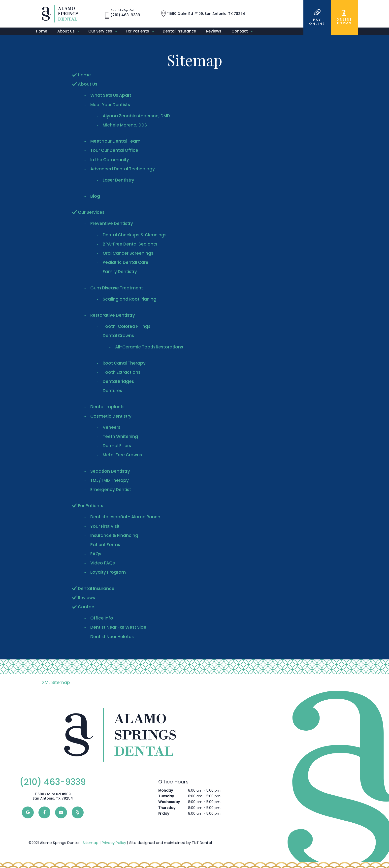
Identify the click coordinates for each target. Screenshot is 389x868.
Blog (95, 196)
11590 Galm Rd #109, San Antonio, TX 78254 (203, 14)
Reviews (214, 31)
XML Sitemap (56, 682)
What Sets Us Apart (111, 95)
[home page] (60, 14)
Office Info (102, 618)
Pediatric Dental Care (126, 262)
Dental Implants (107, 407)
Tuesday (166, 796)
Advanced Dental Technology (123, 169)
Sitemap (91, 843)
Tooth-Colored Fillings (127, 326)
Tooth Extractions (122, 372)
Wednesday (169, 802)
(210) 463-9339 (53, 782)
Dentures (112, 391)
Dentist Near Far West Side (118, 627)
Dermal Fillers (117, 446)
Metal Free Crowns (122, 455)
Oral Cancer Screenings (128, 253)
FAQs (96, 554)
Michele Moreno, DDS (125, 125)
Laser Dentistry (118, 180)
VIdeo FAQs (103, 563)
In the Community (110, 160)
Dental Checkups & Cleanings (135, 235)
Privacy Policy (114, 843)
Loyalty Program (108, 572)
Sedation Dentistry (110, 471)
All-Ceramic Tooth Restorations (149, 347)
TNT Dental (202, 843)
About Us (70, 31)
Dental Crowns (118, 336)
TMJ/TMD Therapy (110, 480)
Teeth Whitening (120, 436)
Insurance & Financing (114, 535)
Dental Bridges (118, 381)
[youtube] (61, 812)
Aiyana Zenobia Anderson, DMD (136, 116)
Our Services (105, 31)
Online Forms (344, 18)
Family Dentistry (120, 272)
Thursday (167, 808)
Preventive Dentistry (112, 223)
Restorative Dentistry (113, 315)
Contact (244, 31)
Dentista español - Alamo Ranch (125, 517)
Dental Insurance (179, 31)
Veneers (112, 427)
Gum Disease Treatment (117, 288)
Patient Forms (105, 545)
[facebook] (44, 812)
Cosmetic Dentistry (111, 416)
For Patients (142, 31)
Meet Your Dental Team (115, 141)
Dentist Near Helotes (112, 637)
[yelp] (78, 812)
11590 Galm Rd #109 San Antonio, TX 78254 (53, 796)
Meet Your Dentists (110, 105)
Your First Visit (105, 526)
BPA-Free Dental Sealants (130, 244)
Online (317, 18)
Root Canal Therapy (124, 363)
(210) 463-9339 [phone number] (123, 14)
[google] (28, 812)
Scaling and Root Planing (130, 299)
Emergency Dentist (111, 490)
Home (42, 31)
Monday (166, 790)
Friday (164, 813)
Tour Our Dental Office (114, 150)
